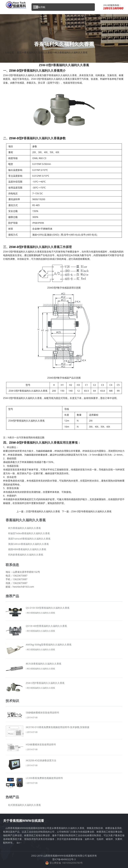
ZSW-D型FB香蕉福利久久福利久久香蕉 (91, 511)
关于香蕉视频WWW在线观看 (24, 821)
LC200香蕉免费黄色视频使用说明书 (44, 778)
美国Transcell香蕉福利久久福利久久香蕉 (29, 539)
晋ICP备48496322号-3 (64, 859)
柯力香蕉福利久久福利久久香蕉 (71, 52)
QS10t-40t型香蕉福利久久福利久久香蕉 (46, 626)
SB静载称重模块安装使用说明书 (42, 713)
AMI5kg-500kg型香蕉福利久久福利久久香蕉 (49, 645)
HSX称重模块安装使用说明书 (41, 744)
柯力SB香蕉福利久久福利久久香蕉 (44, 664)
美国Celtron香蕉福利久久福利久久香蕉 (28, 544)
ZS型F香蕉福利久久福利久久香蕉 (43, 511)
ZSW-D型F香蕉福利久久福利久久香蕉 (45, 683)
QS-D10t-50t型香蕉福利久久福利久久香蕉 (48, 608)
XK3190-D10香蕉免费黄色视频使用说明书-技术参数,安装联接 (58, 727)
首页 (19, 52)
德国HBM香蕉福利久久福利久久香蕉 (27, 549)
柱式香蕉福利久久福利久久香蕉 (24, 805)
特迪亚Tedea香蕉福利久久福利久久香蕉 (29, 533)
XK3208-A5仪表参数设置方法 (41, 760)
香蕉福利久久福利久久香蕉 (38, 52)
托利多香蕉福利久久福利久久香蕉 (26, 555)
